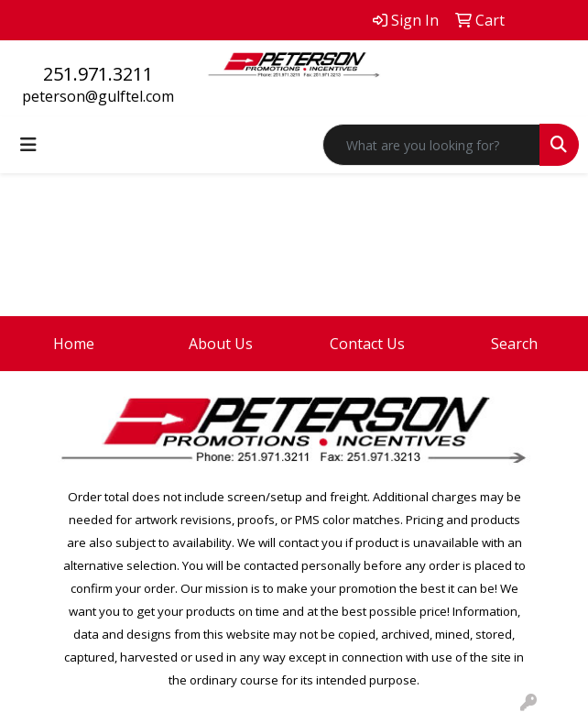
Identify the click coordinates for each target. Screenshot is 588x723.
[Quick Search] (431, 145)
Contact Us (367, 344)
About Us (221, 344)
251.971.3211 (98, 74)
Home (74, 344)
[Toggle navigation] (28, 145)
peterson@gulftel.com (98, 96)
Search (514, 344)
